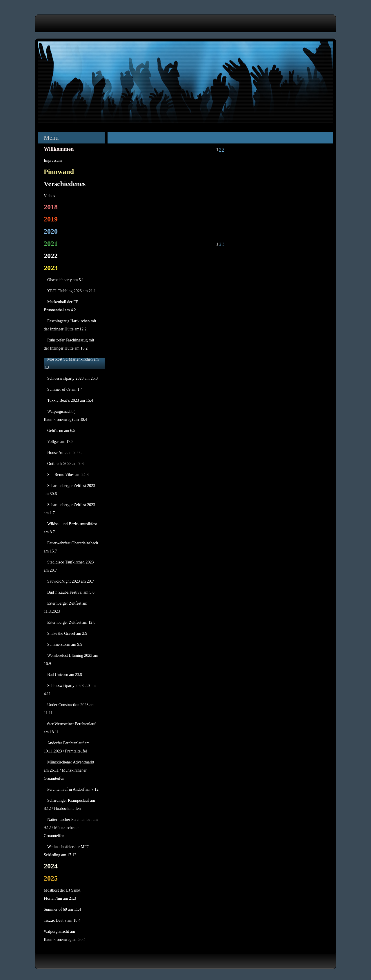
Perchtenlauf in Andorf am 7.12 (73, 789)
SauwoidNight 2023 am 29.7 (71, 581)
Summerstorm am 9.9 (65, 644)
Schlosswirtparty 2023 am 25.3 (72, 378)
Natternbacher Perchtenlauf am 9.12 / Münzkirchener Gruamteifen (71, 828)
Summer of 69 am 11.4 (62, 909)
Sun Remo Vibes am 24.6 (68, 475)
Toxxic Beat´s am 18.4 (62, 920)
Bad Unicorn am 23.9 (65, 675)
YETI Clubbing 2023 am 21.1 (72, 291)
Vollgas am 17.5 (60, 442)
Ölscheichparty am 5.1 (66, 280)
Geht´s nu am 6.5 (61, 431)
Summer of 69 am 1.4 (65, 389)
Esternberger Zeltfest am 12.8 (71, 622)
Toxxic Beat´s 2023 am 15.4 (70, 400)
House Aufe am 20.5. (64, 453)
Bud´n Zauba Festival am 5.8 (71, 592)
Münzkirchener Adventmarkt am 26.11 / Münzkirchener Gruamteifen (69, 770)
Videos (49, 196)
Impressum (53, 160)
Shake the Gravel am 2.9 (67, 633)
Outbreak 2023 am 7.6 (65, 464)
